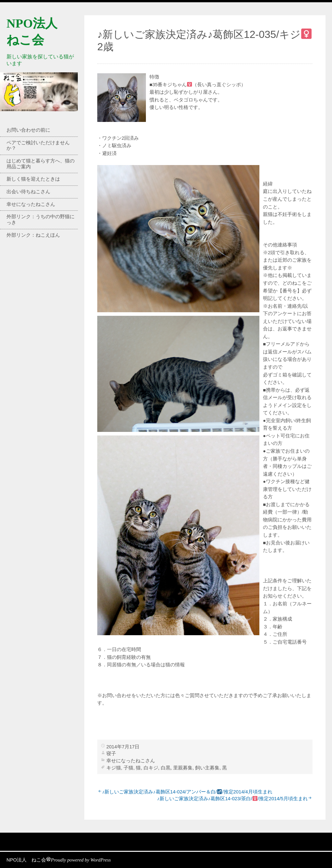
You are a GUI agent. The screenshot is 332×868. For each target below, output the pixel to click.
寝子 (111, 754)
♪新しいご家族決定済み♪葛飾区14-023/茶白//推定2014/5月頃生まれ (232, 799)
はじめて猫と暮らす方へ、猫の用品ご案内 (41, 164)
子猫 (128, 768)
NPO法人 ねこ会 (26, 860)
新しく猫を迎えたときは (33, 179)
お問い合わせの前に (28, 130)
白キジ (151, 768)
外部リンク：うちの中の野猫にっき (41, 220)
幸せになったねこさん (31, 204)
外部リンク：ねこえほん (33, 235)
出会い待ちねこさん (28, 192)
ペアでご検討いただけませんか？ (38, 146)
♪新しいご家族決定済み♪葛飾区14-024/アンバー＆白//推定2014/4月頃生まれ (187, 792)
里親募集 (183, 768)
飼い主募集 (207, 768)
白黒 (166, 768)
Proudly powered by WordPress (81, 860)
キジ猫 (114, 768)
